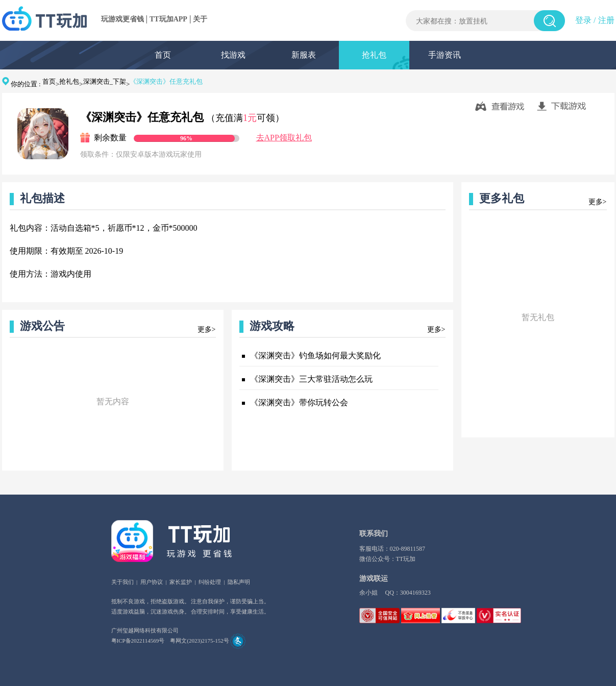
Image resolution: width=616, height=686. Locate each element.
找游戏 (233, 55)
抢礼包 (374, 55)
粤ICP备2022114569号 (138, 641)
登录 (583, 20)
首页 (163, 55)
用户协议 (152, 582)
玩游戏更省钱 (122, 19)
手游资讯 (445, 55)
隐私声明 (239, 582)
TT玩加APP (168, 19)
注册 (606, 20)
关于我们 (122, 582)
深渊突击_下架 (105, 81)
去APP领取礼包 (284, 138)
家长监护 (181, 582)
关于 (200, 19)
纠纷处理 (210, 582)
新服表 (304, 55)
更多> (207, 329)
